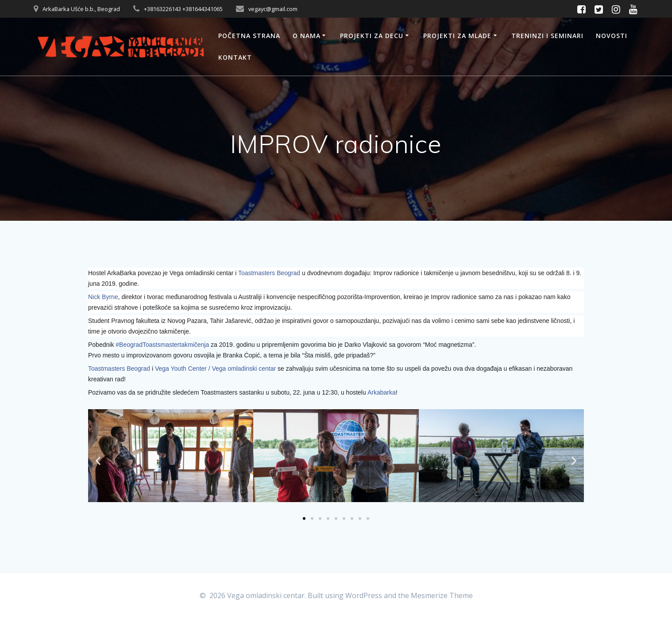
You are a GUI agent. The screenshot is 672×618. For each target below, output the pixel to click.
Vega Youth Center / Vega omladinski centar (215, 368)
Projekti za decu (372, 36)
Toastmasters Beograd (269, 273)
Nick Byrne (103, 297)
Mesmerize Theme (442, 595)
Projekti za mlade (457, 36)
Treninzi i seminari (547, 36)
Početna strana (249, 36)
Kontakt (235, 57)
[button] (98, 460)
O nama (307, 36)
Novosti (612, 36)
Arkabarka (382, 392)
